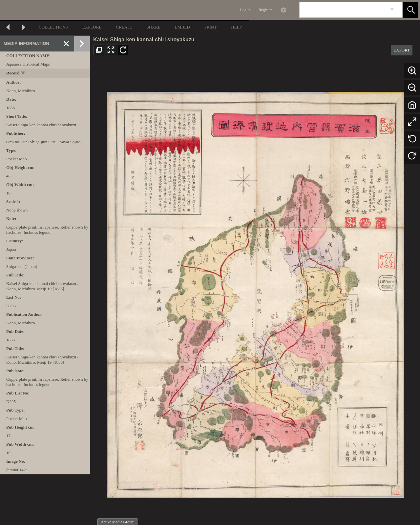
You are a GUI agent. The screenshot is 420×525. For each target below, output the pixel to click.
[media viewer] (255, 293)
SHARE (153, 27)
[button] (410, 10)
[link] (392, 10)
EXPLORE (92, 27)
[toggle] (23, 74)
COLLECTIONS (53, 27)
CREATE (124, 27)
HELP (236, 27)
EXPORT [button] (402, 50)
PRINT (211, 27)
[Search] (343, 10)
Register (265, 10)
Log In (245, 10)
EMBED (182, 27)
